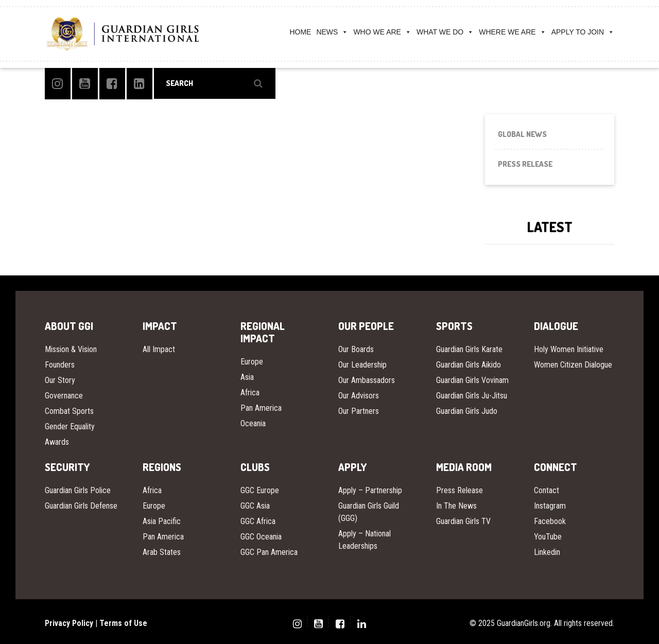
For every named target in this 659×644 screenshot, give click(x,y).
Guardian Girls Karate (469, 349)
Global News (522, 134)
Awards (57, 442)
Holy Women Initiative (569, 349)
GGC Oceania (261, 537)
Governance (64, 396)
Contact (547, 490)
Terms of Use (123, 623)
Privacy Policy (69, 623)
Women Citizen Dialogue (573, 365)
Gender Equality (70, 427)
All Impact (159, 349)
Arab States (162, 552)
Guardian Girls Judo (467, 411)
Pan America (261, 408)
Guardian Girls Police (78, 490)
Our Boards (356, 349)
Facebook (550, 521)
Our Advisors (359, 396)
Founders (60, 365)
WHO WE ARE (382, 32)
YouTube (548, 537)
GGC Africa (258, 521)
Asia (247, 377)
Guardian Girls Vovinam (472, 380)
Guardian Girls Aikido (469, 365)
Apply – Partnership (370, 490)
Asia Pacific (162, 521)
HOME (300, 32)
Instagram (550, 506)
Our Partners (359, 411)
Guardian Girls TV (463, 521)
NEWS (332, 32)
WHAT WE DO (445, 32)
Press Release (525, 164)
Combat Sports (69, 411)
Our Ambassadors (367, 380)
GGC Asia (255, 506)
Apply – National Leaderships (365, 540)
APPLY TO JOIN (583, 32)
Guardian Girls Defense (81, 506)
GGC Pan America (269, 552)
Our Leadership (362, 365)
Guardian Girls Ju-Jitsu (472, 396)
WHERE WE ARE (512, 32)
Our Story (60, 380)
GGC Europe (260, 490)
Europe (252, 362)
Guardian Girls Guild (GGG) (369, 512)
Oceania (253, 423)
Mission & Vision (71, 349)
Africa (250, 393)
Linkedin (547, 552)
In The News (456, 506)
